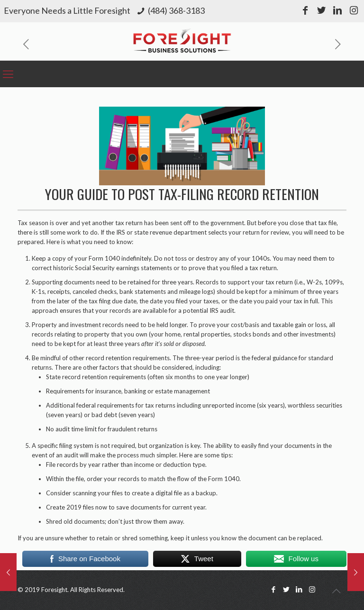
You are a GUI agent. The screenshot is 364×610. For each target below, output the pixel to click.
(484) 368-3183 (176, 10)
